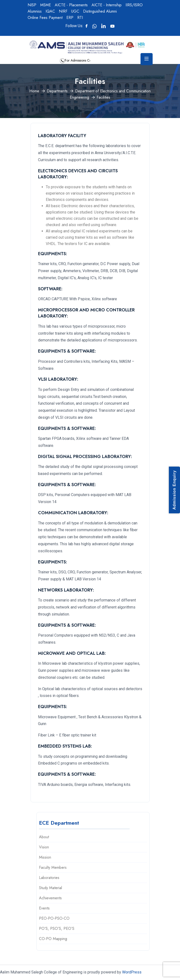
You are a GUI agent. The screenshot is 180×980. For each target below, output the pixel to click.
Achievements (50, 898)
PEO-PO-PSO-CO (54, 918)
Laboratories (49, 878)
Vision (44, 847)
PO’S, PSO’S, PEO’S (57, 929)
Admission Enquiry (174, 490)
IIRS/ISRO (134, 5)
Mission (45, 857)
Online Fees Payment (45, 18)
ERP (70, 18)
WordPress (132, 972)
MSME (46, 5)
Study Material (51, 888)
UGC (75, 11)
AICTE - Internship (107, 5)
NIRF (63, 11)
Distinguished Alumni (100, 11)
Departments (57, 91)
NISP (32, 5)
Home (34, 91)
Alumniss (35, 11)
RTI (80, 18)
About (44, 837)
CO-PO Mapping (53, 939)
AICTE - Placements (71, 5)
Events (44, 908)
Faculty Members (53, 867)
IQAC (50, 11)
